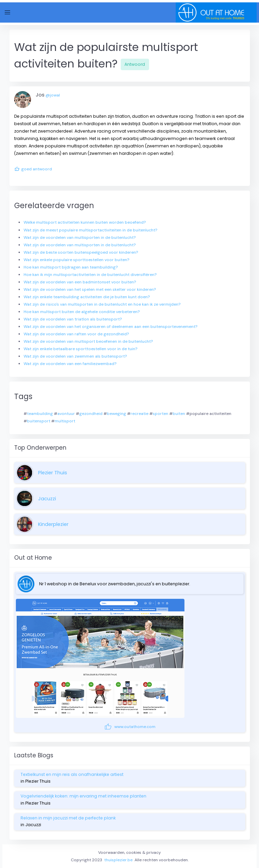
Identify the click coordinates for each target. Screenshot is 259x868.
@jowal (53, 95)
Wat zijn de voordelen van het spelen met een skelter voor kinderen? (90, 289)
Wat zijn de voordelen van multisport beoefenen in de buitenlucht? (88, 341)
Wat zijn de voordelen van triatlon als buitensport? (73, 319)
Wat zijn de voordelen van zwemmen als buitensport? (75, 356)
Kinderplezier (53, 524)
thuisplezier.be (118, 860)
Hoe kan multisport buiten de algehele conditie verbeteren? (82, 312)
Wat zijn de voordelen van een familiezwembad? (70, 364)
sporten (161, 414)
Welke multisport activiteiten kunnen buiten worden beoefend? (85, 222)
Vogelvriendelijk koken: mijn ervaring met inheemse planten (83, 796)
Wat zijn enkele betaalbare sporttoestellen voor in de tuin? (80, 349)
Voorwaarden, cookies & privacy (129, 852)
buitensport (39, 421)
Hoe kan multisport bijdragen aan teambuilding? (71, 267)
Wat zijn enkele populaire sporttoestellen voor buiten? (76, 260)
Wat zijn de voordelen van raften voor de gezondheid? (76, 334)
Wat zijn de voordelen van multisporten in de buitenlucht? (80, 237)
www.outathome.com (130, 727)
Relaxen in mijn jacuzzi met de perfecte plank (68, 818)
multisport (65, 421)
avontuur (66, 414)
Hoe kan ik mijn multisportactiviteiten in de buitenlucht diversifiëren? (90, 275)
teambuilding (40, 414)
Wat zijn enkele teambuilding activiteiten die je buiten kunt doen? (87, 297)
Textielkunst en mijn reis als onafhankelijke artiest (72, 774)
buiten (179, 414)
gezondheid (91, 414)
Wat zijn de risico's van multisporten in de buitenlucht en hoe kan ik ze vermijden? (102, 304)
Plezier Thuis (53, 473)
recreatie (139, 414)
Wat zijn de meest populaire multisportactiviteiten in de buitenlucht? (90, 230)
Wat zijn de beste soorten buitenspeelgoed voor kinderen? (81, 252)
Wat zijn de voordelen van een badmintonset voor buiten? (80, 282)
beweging (117, 414)
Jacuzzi (47, 499)
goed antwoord (33, 169)
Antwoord (135, 64)
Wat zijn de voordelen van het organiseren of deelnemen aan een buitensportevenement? (110, 327)
